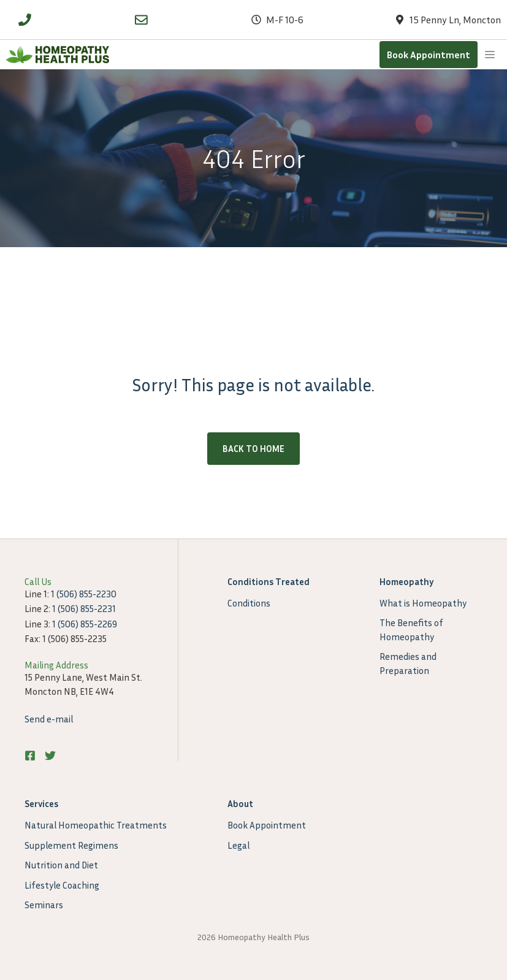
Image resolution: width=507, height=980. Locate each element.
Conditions (249, 603)
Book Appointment (429, 55)
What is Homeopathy (423, 603)
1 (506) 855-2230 (84, 594)
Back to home (253, 448)
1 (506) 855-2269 (85, 624)
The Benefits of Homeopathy (411, 630)
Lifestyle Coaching (62, 885)
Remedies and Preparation (408, 663)
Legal (238, 845)
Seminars (44, 905)
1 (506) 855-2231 (84, 608)
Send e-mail (49, 719)
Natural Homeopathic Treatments (96, 825)
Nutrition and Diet (61, 865)
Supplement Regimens (71, 845)
